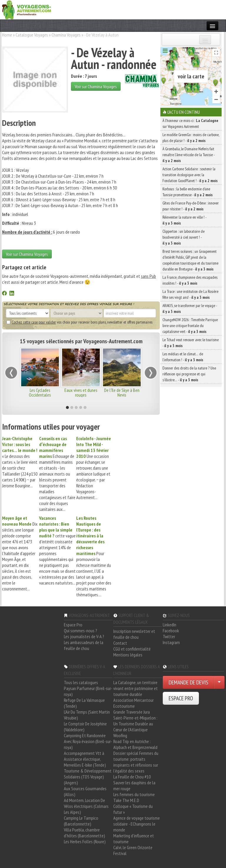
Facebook (171, 631)
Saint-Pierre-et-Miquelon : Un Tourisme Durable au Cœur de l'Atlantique (135, 724)
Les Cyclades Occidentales (40, 392)
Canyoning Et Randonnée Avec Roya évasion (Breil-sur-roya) (88, 741)
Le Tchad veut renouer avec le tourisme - (191, 343)
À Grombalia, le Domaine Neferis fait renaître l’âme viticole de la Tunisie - (188, 155)
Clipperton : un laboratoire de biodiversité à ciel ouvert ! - (183, 237)
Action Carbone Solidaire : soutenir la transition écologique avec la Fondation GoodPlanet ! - (190, 175)
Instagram (171, 642)
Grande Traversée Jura (132, 712)
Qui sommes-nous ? (80, 631)
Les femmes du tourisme (134, 794)
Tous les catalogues (81, 682)
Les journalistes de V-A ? (84, 636)
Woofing (120, 735)
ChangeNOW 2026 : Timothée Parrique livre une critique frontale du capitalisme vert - (190, 326)
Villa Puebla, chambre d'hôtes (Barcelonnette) (84, 833)
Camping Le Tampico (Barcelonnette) (81, 821)
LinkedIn (169, 625)
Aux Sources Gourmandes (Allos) (85, 791)
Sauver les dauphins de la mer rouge (134, 786)
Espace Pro (73, 625)
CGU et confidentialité (132, 649)
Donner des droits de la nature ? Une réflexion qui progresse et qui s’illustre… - (189, 374)
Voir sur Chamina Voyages (96, 86)
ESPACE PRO (181, 698)
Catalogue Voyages (32, 35)
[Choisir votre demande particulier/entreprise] (219, 682)
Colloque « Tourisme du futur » (133, 809)
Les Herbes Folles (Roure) (85, 841)
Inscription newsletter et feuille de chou (134, 634)
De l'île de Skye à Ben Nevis (122, 392)
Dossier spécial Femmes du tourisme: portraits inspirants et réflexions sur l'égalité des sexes (136, 762)
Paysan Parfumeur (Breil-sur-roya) (88, 691)
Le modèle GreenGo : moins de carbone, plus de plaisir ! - (191, 138)
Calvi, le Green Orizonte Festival (133, 850)
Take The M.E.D (126, 800)
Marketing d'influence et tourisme (134, 839)
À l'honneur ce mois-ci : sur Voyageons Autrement (190, 123)
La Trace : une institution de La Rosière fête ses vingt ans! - (190, 294)
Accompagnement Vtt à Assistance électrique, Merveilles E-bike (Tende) (85, 759)
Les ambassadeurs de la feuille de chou (84, 645)
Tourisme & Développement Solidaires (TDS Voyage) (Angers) (88, 777)
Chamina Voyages (66, 35)
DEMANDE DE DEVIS (188, 682)
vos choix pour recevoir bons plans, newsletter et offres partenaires (79, 322)
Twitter (169, 636)
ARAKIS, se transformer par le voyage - (190, 308)
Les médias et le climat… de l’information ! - (183, 357)
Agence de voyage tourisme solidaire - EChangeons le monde (137, 824)
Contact (120, 643)
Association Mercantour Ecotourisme (133, 703)
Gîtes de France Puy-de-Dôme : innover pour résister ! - (191, 206)
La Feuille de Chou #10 (132, 777)
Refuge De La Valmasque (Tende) (84, 703)
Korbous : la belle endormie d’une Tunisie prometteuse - (188, 192)
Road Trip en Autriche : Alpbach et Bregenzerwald (135, 744)
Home (7, 35)
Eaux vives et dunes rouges (81, 392)
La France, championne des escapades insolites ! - (190, 280)
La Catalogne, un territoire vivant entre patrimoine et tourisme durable (136, 688)
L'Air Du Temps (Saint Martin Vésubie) (87, 715)
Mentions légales (128, 655)
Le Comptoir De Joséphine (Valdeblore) (85, 727)
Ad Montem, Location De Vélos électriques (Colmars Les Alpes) (86, 806)
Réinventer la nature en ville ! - (184, 220)
